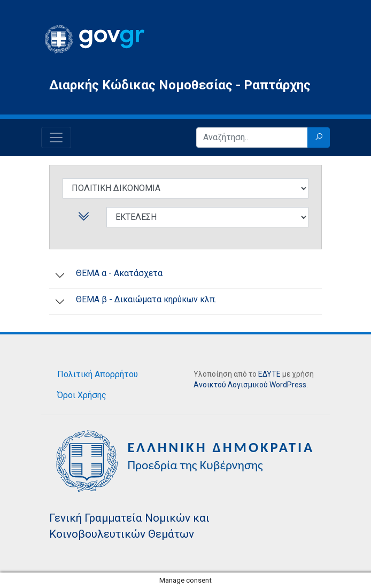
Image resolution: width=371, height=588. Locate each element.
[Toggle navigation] (56, 138)
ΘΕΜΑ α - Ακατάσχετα (119, 273)
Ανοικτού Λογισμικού (231, 385)
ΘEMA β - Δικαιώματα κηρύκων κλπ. (146, 299)
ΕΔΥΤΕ (269, 374)
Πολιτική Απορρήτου (98, 374)
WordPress (288, 385)
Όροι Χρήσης (82, 395)
